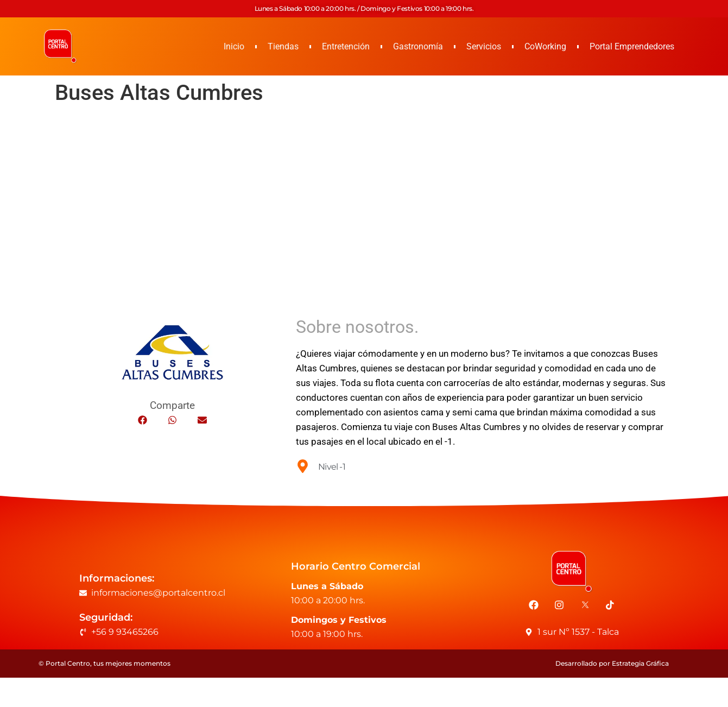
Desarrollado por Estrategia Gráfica (612, 663)
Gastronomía (418, 46)
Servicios (484, 46)
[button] (143, 420)
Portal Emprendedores (632, 46)
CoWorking (545, 46)
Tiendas (283, 46)
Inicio (234, 46)
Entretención (346, 46)
